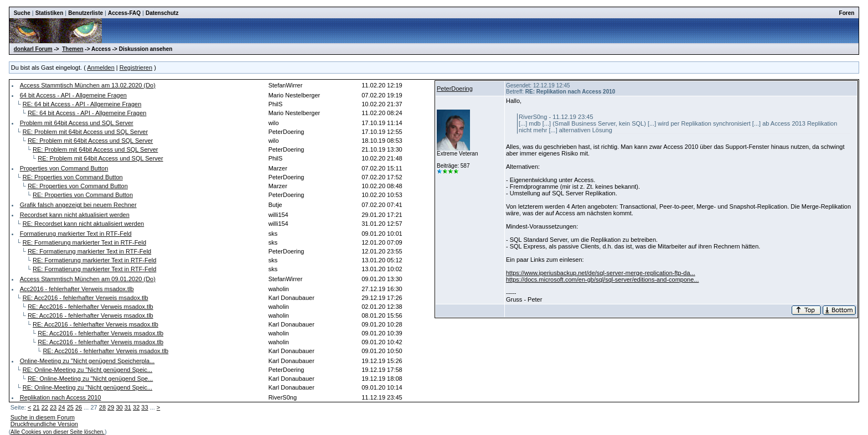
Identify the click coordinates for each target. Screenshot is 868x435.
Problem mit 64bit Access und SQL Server (77, 123)
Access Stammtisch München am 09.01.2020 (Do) (88, 279)
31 (128, 407)
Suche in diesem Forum (43, 417)
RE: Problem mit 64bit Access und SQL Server (85, 132)
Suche (22, 13)
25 (70, 407)
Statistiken (50, 13)
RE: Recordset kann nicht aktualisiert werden (84, 224)
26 (79, 407)
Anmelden (101, 68)
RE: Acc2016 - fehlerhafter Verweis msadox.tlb (86, 298)
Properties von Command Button (64, 168)
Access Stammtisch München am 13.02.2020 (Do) (88, 85)
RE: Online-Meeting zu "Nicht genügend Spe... (90, 379)
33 (144, 407)
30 (119, 407)
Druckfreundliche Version (44, 424)
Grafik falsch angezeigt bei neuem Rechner (78, 205)
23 (53, 407)
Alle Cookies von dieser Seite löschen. (58, 432)
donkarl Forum (33, 49)
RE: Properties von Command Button (73, 177)
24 (61, 407)
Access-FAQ (124, 13)
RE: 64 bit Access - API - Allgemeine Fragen (82, 104)
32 (136, 407)
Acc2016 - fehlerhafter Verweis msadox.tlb (77, 289)
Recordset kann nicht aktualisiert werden (75, 215)
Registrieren (136, 68)
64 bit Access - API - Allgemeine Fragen (73, 95)
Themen (73, 49)
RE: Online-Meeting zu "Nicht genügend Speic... (87, 370)
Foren (847, 13)
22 (45, 407)
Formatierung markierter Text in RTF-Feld (76, 234)
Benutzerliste (86, 13)
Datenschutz (162, 13)
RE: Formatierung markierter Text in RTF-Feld (84, 242)
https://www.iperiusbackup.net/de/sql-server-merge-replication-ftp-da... (601, 273)
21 (36, 407)
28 (102, 407)
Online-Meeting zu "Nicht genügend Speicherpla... (87, 361)
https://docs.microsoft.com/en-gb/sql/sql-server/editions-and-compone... (602, 279)
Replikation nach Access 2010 (61, 397)
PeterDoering (455, 89)
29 (111, 407)
